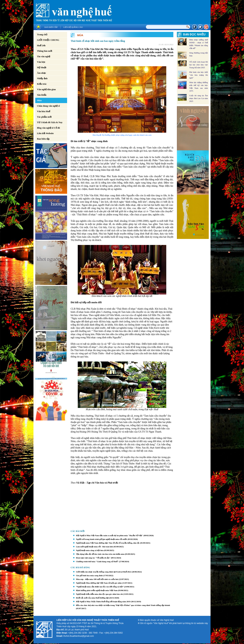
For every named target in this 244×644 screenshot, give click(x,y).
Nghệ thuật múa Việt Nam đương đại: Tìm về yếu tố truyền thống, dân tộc (108, 543)
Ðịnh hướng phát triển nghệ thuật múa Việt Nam (97, 590)
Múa (39, 100)
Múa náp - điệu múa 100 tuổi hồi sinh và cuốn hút (97, 579)
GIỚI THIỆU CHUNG (48, 40)
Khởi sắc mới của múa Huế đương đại (92, 598)
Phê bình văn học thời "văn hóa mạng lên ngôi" (199, 75)
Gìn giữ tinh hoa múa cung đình (89, 575)
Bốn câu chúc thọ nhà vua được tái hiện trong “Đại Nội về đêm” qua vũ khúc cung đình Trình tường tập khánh (123, 605)
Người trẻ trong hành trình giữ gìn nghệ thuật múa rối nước (102, 539)
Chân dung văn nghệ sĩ (48, 106)
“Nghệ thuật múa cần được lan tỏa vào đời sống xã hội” (100, 587)
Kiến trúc (42, 84)
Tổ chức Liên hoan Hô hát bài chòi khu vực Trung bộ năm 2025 (199, 65)
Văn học (41, 62)
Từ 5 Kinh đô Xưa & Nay (50, 122)
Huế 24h (41, 45)
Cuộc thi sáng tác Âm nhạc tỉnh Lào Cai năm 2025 (199, 98)
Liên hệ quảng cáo (73, 27)
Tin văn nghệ (44, 56)
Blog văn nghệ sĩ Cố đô (49, 128)
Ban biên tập (51, 27)
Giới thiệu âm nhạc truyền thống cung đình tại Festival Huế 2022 (103, 572)
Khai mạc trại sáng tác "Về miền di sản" (93, 558)
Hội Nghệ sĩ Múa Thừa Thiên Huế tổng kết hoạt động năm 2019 (103, 601)
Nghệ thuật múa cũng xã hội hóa (90, 550)
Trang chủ (42, 34)
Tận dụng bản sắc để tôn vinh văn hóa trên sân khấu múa (100, 554)
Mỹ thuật (42, 67)
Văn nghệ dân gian (46, 89)
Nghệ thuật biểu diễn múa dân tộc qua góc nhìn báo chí (99, 594)
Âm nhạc (42, 73)
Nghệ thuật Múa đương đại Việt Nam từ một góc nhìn (99, 583)
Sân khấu (42, 95)
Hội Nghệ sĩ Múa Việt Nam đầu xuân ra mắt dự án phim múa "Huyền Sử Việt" (110, 535)
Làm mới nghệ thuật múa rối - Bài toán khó (94, 547)
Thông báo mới (45, 51)
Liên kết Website (45, 133)
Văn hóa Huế (44, 111)
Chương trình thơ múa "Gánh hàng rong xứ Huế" (97, 561)
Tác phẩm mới (44, 117)
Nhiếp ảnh (42, 78)
